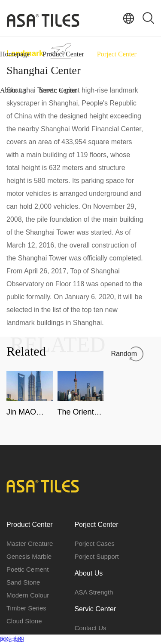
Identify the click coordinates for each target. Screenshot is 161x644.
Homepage (15, 54)
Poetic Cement (27, 569)
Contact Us (90, 628)
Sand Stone (23, 582)
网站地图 (12, 639)
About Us (13, 90)
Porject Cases (94, 543)
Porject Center (117, 54)
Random (124, 354)
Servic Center (58, 90)
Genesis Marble (29, 556)
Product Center (63, 54)
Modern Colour (28, 595)
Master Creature (30, 543)
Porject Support (96, 556)
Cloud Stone (24, 621)
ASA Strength (94, 592)
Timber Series (26, 608)
